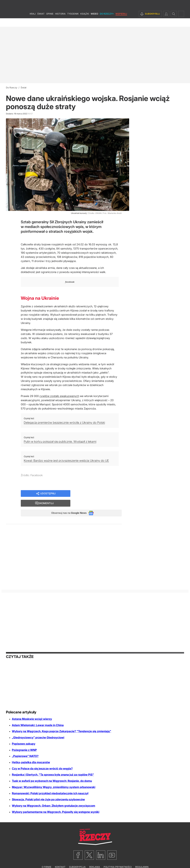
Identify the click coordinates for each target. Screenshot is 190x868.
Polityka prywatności (118, 858)
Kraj (33, 22)
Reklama (95, 858)
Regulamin (142, 858)
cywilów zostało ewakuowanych (59, 396)
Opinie (50, 22)
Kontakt (60, 858)
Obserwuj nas (67, 504)
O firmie (47, 858)
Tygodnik (73, 22)
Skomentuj (100, 494)
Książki (85, 22)
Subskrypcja (77, 858)
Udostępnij (48, 494)
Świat (41, 22)
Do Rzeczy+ (107, 22)
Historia (60, 22)
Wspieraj (121, 22)
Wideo (94, 22)
